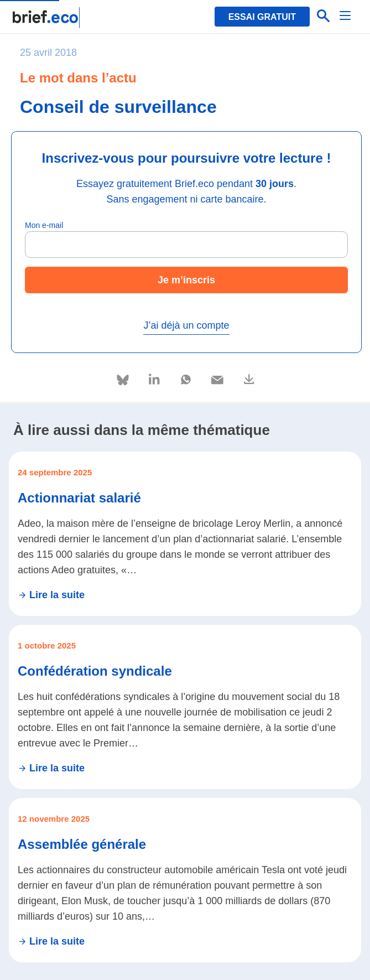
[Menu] (346, 17)
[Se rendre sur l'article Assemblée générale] (185, 880)
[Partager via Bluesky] (124, 380)
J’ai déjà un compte (186, 325)
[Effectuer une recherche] (324, 17)
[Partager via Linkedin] (155, 378)
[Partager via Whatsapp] (187, 378)
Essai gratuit (262, 17)
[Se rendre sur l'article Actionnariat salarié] (185, 534)
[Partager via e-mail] (218, 378)
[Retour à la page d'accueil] (47, 18)
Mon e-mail (44, 225)
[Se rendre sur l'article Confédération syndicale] (185, 707)
